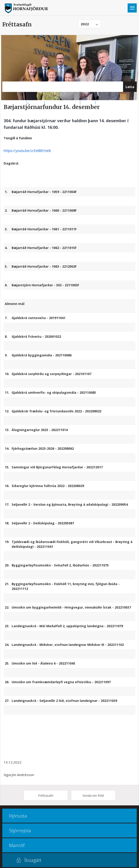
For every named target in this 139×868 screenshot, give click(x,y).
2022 (85, 24)
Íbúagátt (33, 860)
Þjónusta (18, 816)
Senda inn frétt (93, 796)
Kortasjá (88, 102)
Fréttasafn (46, 796)
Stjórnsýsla (20, 831)
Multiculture (105, 102)
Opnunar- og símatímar (62, 102)
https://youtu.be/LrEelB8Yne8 (27, 150)
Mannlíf (17, 845)
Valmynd (132, 8)
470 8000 (37, 102)
